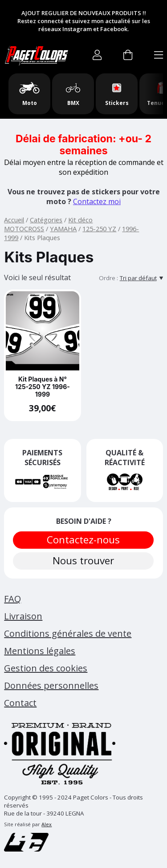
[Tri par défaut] (141, 278)
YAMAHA (63, 229)
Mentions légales (40, 651)
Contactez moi (97, 201)
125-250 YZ (99, 229)
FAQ (12, 599)
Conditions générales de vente (68, 633)
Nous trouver (84, 561)
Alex (47, 824)
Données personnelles (51, 685)
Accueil (14, 220)
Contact (20, 703)
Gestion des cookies (46, 668)
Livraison (23, 616)
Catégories (46, 220)
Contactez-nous (84, 540)
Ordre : (108, 278)
